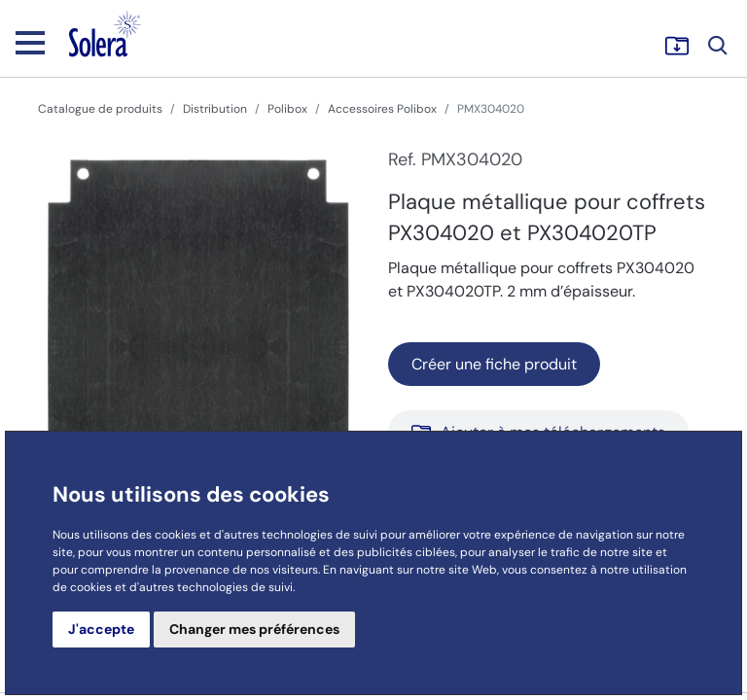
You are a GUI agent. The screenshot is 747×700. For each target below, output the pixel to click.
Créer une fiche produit (494, 364)
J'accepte (101, 629)
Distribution (215, 109)
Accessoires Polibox (382, 109)
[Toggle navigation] (30, 42)
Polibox (287, 109)
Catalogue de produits (100, 109)
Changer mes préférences (254, 629)
